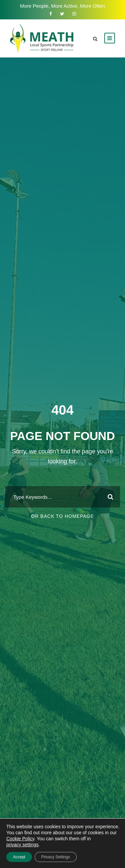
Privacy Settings (56, 857)
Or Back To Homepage (62, 516)
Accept (19, 857)
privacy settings (22, 845)
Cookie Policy (20, 839)
